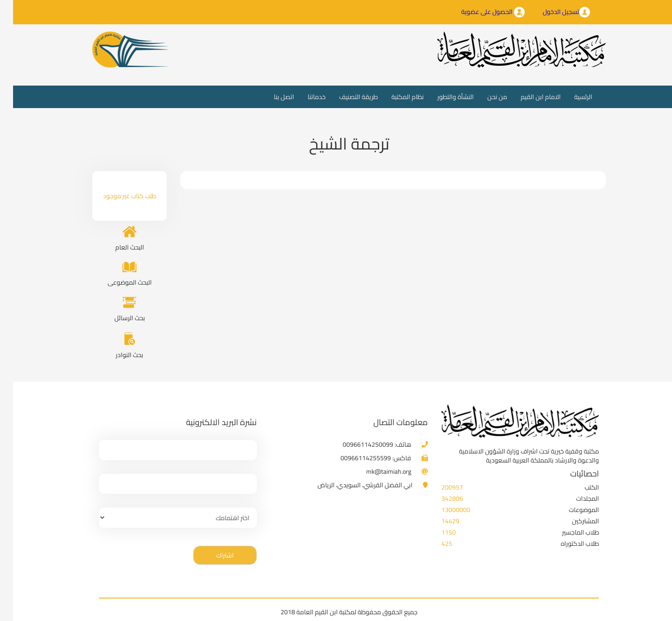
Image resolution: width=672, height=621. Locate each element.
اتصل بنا (271, 97)
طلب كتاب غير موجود (117, 196)
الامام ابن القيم (528, 97)
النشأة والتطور (443, 97)
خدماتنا (304, 97)
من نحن (484, 97)
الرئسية (567, 97)
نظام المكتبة (395, 97)
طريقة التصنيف (345, 97)
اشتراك (212, 555)
